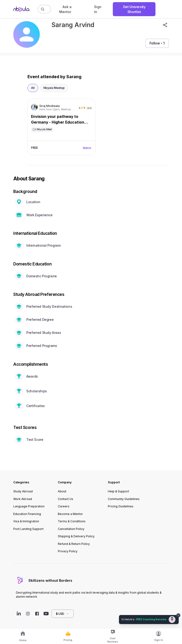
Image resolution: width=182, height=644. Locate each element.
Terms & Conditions (72, 521)
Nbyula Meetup (54, 88)
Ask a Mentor (65, 9)
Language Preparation (29, 506)
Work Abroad (23, 499)
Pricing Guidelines (121, 506)
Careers (64, 506)
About (62, 491)
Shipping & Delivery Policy (76, 536)
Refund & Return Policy (74, 544)
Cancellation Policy (71, 529)
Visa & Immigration (26, 521)
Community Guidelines (124, 499)
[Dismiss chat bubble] (178, 615)
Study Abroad (23, 491)
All (33, 88)
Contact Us (66, 499)
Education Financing (27, 514)
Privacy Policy (68, 551)
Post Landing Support (28, 529)
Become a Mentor (70, 514)
